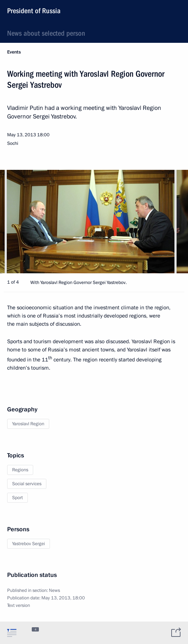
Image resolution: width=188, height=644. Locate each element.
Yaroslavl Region (28, 424)
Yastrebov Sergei (29, 544)
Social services (27, 484)
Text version (19, 605)
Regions (20, 470)
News (54, 590)
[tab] (12, 633)
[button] (170, 222)
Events (14, 52)
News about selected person (46, 33)
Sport (17, 498)
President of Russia (34, 11)
